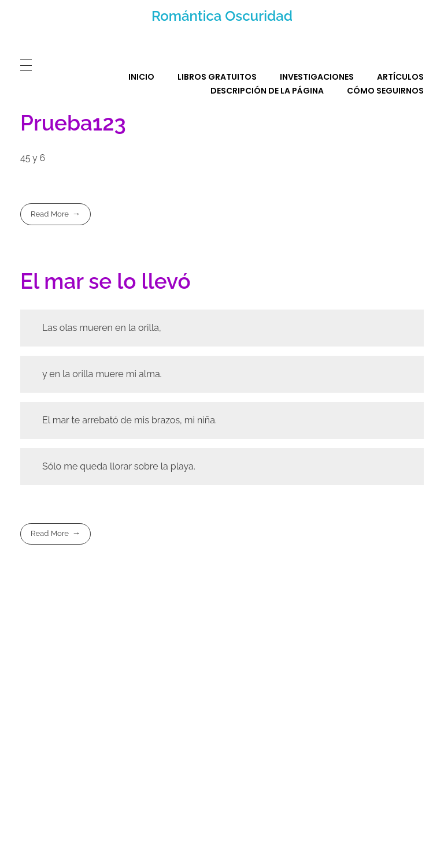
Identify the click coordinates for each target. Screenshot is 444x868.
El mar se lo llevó (106, 281)
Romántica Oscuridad (222, 16)
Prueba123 (73, 123)
